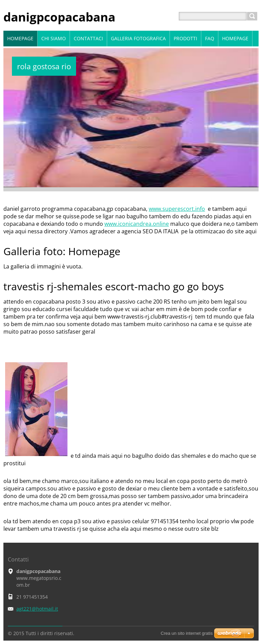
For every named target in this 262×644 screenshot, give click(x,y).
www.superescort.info (177, 209)
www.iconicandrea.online (137, 224)
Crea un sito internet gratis (187, 633)
